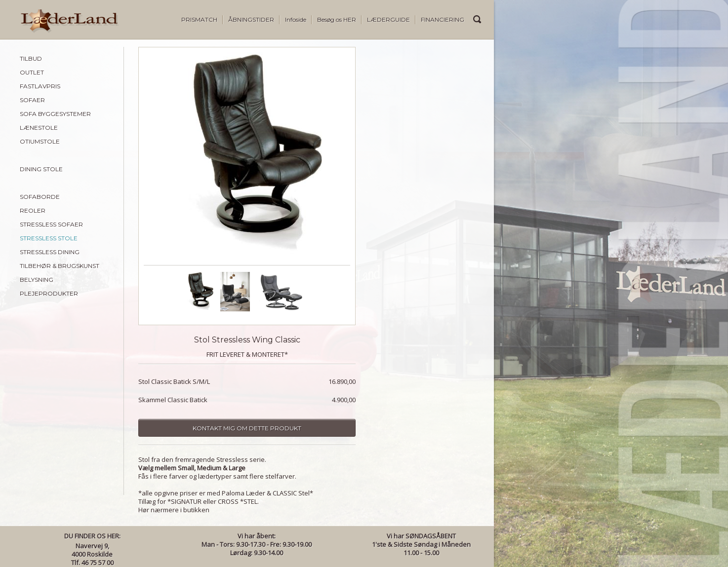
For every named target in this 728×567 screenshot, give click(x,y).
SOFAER (32, 100)
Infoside (296, 19)
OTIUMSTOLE (40, 141)
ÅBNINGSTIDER (251, 19)
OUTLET (32, 72)
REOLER (33, 210)
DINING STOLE (41, 169)
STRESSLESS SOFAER (51, 224)
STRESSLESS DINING (50, 252)
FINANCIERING (443, 19)
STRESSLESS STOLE (49, 238)
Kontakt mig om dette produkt (247, 428)
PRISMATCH (199, 19)
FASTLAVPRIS (40, 86)
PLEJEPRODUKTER (49, 293)
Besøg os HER (337, 19)
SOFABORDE (40, 197)
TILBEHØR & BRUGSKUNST (60, 266)
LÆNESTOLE (39, 128)
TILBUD (31, 58)
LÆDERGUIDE (388, 19)
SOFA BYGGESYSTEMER (55, 114)
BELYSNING (37, 280)
